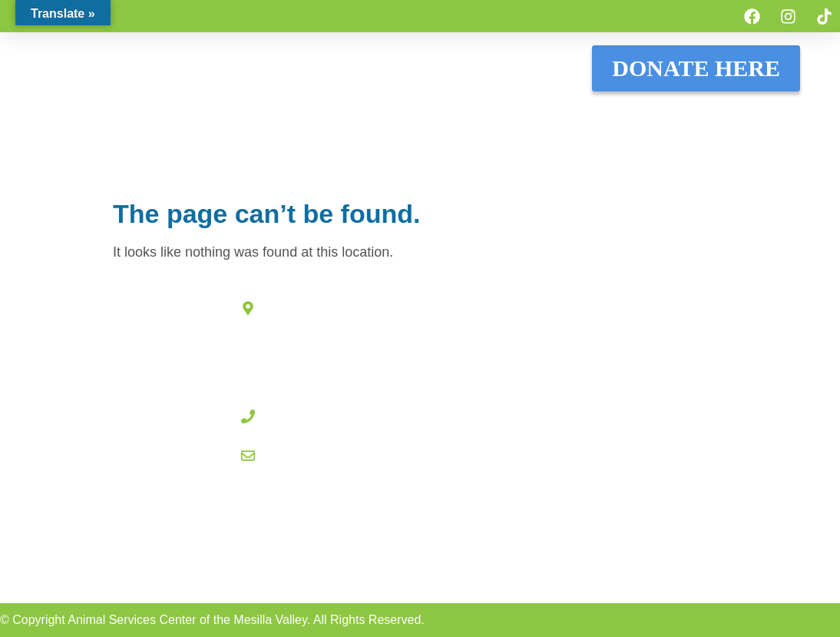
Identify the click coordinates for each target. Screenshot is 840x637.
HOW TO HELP (429, 116)
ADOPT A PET (176, 116)
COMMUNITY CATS (548, 116)
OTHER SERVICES (470, 151)
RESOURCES (663, 116)
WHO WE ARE (763, 116)
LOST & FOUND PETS (301, 116)
